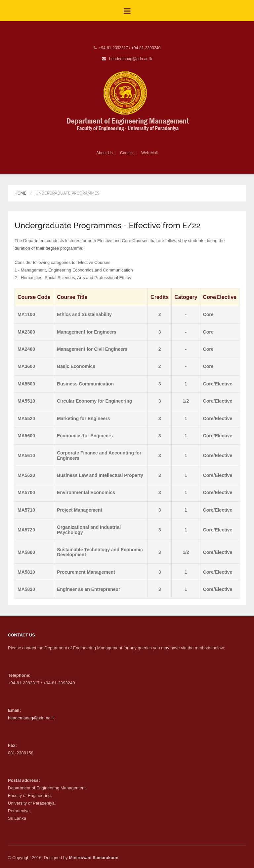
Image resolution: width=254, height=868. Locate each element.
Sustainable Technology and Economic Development (100, 552)
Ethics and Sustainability (84, 314)
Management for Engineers (87, 332)
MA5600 (26, 436)
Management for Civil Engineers (92, 349)
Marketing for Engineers (83, 418)
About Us (104, 153)
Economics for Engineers (85, 436)
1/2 (186, 401)
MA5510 (26, 401)
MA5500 (26, 384)
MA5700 (26, 492)
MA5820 (26, 589)
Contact (127, 153)
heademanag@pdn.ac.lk (131, 59)
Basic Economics (76, 366)
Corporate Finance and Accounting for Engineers (99, 455)
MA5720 (26, 530)
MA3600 (26, 366)
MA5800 (26, 552)
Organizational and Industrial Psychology (89, 530)
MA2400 (26, 349)
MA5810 (26, 572)
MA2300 (26, 332)
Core (208, 314)
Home (21, 193)
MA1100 (26, 314)
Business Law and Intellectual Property (100, 475)
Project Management (80, 510)
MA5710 (26, 510)
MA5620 (26, 475)
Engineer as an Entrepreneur (88, 589)
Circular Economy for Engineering (94, 401)
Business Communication (85, 384)
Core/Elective (218, 384)
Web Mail (149, 153)
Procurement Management (86, 572)
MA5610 (26, 455)
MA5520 (26, 418)
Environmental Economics (86, 492)
